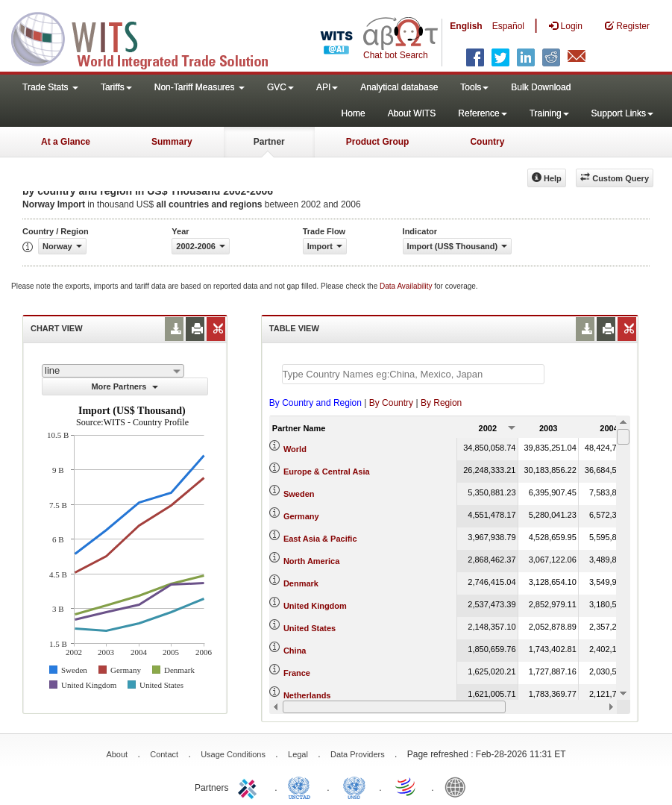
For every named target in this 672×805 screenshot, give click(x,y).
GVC (280, 87)
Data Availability (407, 286)
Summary (172, 142)
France (297, 673)
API (327, 87)
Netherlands (307, 695)
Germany (301, 516)
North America (311, 561)
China (295, 651)
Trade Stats (50, 87)
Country (487, 142)
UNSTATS (354, 786)
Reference (482, 113)
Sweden (299, 494)
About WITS (412, 113)
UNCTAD (302, 786)
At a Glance (66, 142)
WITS (149, 37)
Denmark (301, 583)
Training (549, 113)
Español (508, 26)
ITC (250, 786)
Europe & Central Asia (327, 472)
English (466, 26)
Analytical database (399, 87)
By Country (391, 403)
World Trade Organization (406, 786)
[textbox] (413, 374)
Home (354, 113)
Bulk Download (541, 87)
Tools (474, 87)
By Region (441, 403)
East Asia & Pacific (320, 539)
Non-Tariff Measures (200, 87)
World (295, 449)
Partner (269, 142)
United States (310, 628)
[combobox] (113, 371)
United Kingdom (315, 606)
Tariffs (116, 87)
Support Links (622, 113)
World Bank (459, 786)
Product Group (378, 142)
